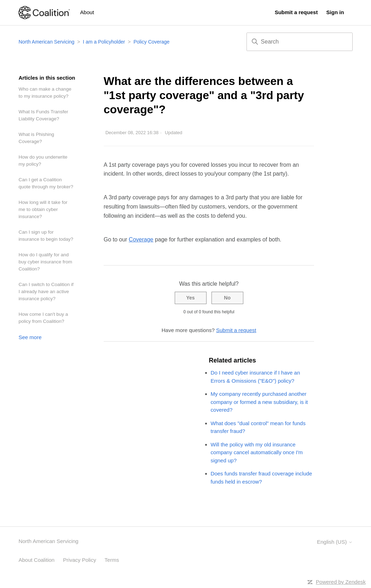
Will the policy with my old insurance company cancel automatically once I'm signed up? (257, 452)
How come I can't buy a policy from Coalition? (43, 318)
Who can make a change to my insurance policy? (45, 93)
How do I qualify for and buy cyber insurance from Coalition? (45, 262)
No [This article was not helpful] (227, 298)
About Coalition (36, 560)
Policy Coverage (151, 42)
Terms (112, 560)
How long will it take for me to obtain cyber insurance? (43, 209)
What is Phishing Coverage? (36, 138)
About (87, 12)
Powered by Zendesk (341, 582)
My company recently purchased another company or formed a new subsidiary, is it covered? (259, 402)
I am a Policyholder (104, 42)
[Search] (300, 42)
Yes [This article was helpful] (190, 298)
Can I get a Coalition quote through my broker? (46, 183)
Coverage (141, 239)
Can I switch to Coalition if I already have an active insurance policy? (46, 292)
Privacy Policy (79, 560)
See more (30, 337)
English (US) (335, 542)
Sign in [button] (335, 12)
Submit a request (296, 12)
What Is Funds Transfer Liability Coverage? (43, 115)
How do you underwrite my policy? (43, 161)
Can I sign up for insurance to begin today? (46, 236)
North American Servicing (47, 42)
